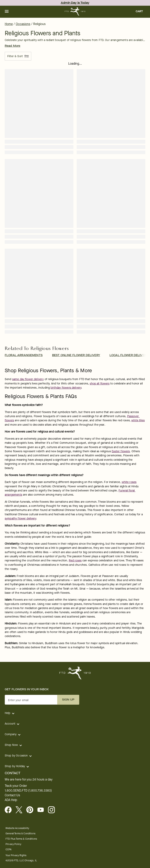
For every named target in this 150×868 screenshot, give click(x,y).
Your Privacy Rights (16, 855)
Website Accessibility (17, 828)
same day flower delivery (28, 379)
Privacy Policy (13, 844)
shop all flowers (99, 384)
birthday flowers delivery (66, 388)
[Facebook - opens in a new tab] (10, 810)
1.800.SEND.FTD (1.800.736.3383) (28, 791)
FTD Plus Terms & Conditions (21, 839)
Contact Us (12, 795)
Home (9, 24)
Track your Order (16, 786)
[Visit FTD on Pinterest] (31, 810)
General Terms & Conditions (20, 833)
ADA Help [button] (11, 800)
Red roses (75, 561)
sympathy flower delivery (20, 519)
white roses (129, 482)
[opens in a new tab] (42, 810)
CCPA (9, 849)
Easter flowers (121, 451)
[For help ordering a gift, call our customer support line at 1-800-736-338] (75, 12)
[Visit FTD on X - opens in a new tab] (21, 810)
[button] (7, 12)
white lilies (138, 420)
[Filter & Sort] (18, 56)
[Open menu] (7, 12)
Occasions (23, 24)
